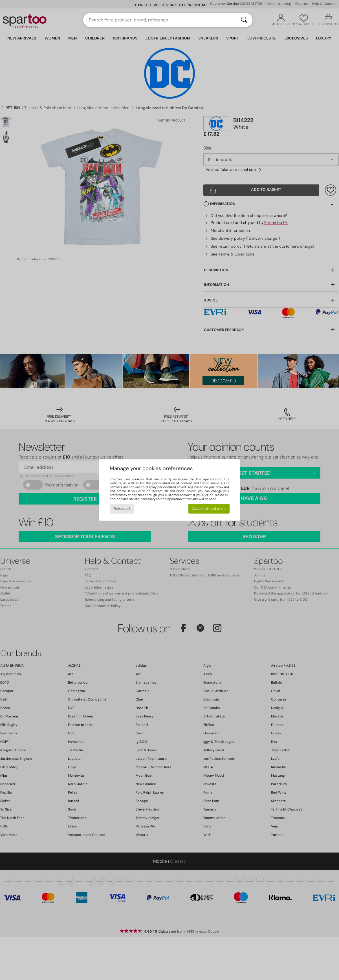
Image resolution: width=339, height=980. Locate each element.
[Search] (244, 20)
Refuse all (122, 509)
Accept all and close (209, 509)
